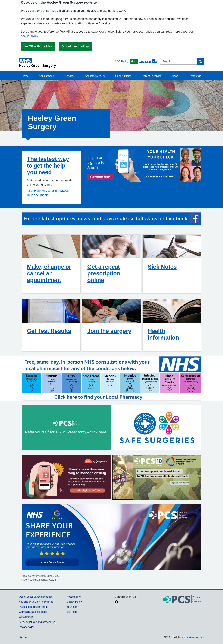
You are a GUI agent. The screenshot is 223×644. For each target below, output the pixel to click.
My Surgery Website (193, 637)
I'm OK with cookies (38, 46)
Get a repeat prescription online (104, 273)
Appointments (47, 76)
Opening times (123, 76)
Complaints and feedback (33, 612)
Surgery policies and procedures (37, 622)
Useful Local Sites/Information (36, 597)
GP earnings (26, 617)
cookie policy (29, 36)
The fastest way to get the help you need (48, 166)
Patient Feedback (152, 76)
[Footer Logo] (182, 600)
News (175, 76)
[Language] (148, 61)
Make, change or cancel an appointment (49, 273)
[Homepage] (66, 63)
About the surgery (95, 76)
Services (70, 76)
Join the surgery (109, 331)
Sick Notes (162, 267)
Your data (72, 607)
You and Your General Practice (36, 602)
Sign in (23, 637)
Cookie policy (74, 602)
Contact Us (195, 76)
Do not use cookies (75, 46)
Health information (163, 334)
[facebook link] (116, 602)
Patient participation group (34, 607)
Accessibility (74, 597)
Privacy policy (27, 627)
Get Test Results (49, 331)
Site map (72, 612)
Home (25, 76)
